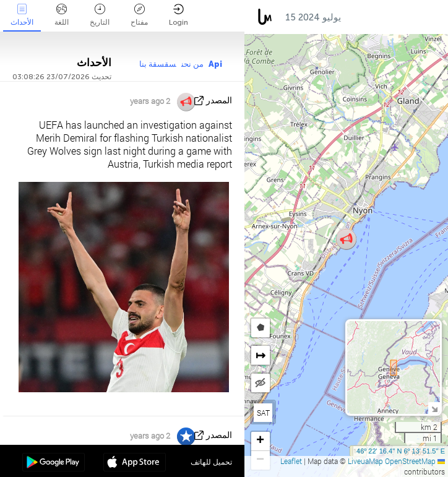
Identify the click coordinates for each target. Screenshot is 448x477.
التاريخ (100, 15)
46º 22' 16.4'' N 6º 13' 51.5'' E (401, 451)
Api (215, 64)
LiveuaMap (365, 461)
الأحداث (22, 15)
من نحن (192, 64)
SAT (263, 413)
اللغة (62, 15)
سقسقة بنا (158, 64)
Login (179, 15)
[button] (346, 239)
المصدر (219, 101)
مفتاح (139, 15)
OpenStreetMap (410, 461)
